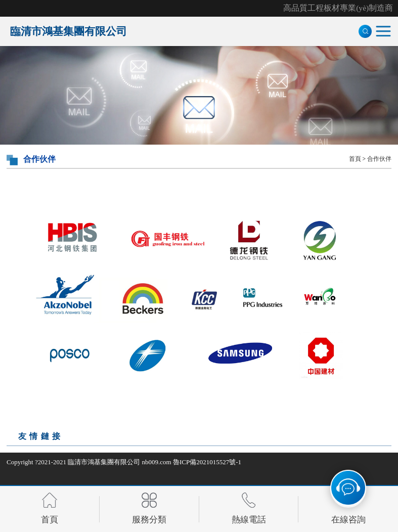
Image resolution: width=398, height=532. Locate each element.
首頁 (355, 159)
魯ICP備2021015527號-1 (207, 462)
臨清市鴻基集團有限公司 (104, 462)
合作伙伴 (379, 159)
